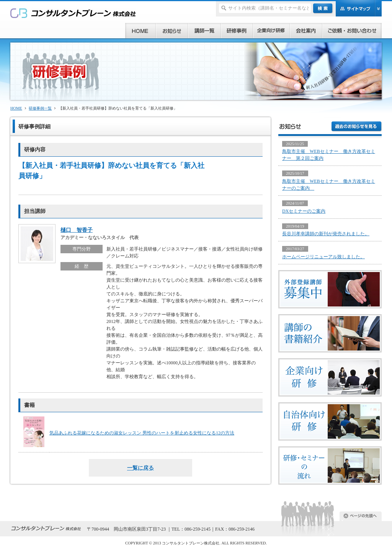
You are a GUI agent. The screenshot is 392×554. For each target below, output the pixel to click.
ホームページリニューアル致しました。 (323, 257)
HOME (16, 108)
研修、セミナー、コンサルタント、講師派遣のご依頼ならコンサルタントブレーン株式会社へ (73, 13)
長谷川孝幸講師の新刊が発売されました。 (326, 234)
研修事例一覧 (40, 108)
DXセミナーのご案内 (304, 211)
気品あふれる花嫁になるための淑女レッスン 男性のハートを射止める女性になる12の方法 (142, 433)
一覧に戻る (140, 468)
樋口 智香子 (77, 230)
